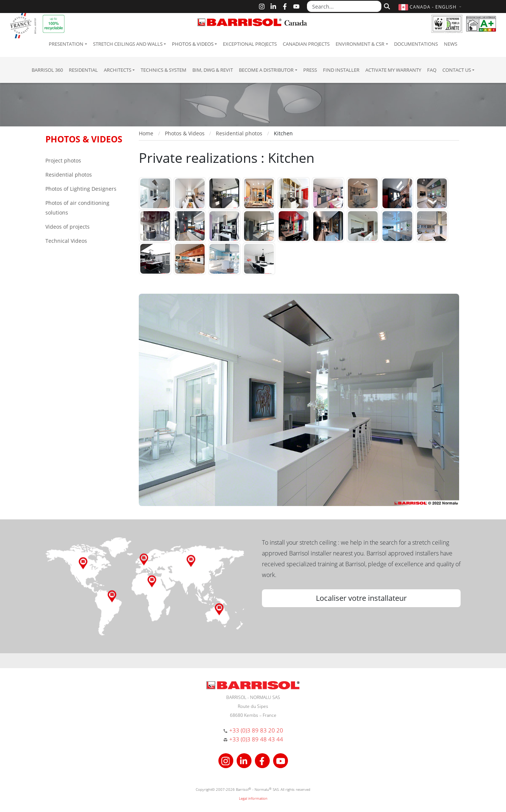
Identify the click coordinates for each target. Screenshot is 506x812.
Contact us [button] (457, 70)
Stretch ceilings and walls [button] (128, 44)
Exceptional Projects (250, 44)
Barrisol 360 (47, 70)
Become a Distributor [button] (266, 70)
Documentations (416, 44)
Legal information (253, 798)
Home (146, 133)
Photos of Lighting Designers (81, 189)
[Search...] (344, 6)
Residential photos (69, 175)
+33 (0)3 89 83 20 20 (256, 730)
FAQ (432, 70)
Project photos (63, 160)
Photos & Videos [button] (193, 44)
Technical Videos (66, 241)
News (451, 44)
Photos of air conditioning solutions (77, 208)
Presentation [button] (66, 44)
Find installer (341, 70)
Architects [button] (118, 70)
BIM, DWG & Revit (213, 70)
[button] (431, 7)
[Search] (386, 6)
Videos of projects (68, 227)
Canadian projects (306, 44)
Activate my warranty (393, 70)
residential (83, 70)
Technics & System (164, 70)
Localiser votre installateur (361, 598)
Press (310, 70)
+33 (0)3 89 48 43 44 (256, 739)
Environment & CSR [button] (360, 44)
